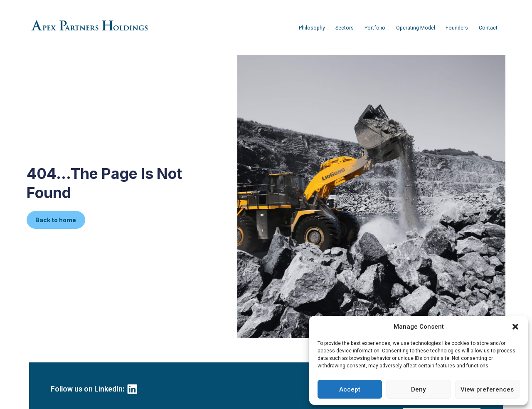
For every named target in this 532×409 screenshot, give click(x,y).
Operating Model (416, 28)
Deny (418, 389)
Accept (350, 389)
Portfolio (375, 28)
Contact (488, 28)
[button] (515, 327)
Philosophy (312, 28)
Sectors (345, 28)
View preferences (487, 389)
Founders (457, 28)
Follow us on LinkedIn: (87, 389)
